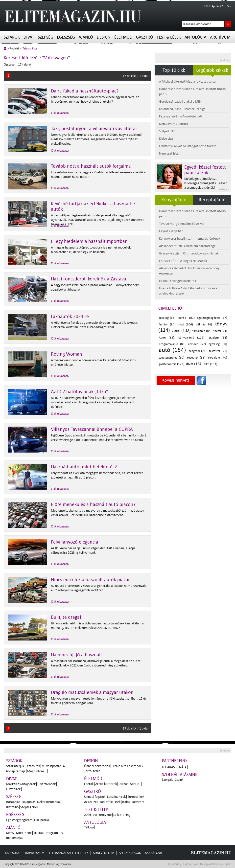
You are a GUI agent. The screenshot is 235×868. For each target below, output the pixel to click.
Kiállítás (39, 833)
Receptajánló (212, 200)
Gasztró (144, 37)
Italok (126, 802)
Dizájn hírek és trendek (127, 766)
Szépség (46, 37)
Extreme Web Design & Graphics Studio (207, 864)
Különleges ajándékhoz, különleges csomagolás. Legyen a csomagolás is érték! (206, 183)
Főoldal (14, 49)
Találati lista (30, 49)
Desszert (138, 802)
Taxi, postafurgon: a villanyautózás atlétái (94, 129)
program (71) (198, 351)
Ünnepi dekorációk (97, 766)
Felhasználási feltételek (69, 853)
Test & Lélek (169, 37)
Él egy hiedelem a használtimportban (89, 241)
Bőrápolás (13, 802)
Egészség (66, 37)
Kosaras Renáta (174, 767)
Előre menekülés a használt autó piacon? (93, 504)
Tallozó (89, 827)
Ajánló (86, 37)
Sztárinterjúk (15, 766)
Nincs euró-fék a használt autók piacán (91, 580)
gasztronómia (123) (172, 364)
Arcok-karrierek (106, 784)
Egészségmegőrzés (19, 820)
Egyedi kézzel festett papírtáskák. (205, 170)
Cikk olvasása (60, 113)
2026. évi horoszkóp (98, 815)
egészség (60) (218, 344)
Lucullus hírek (116, 797)
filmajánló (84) (202, 331)
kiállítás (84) (204, 325)
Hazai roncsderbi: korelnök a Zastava (89, 279)
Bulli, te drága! (66, 617)
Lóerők (89, 784)
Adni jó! (135, 784)
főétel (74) (220, 331)
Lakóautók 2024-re (70, 317)
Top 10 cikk (174, 70)
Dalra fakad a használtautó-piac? (85, 91)
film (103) (211, 364)
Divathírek (13, 789)
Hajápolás (29, 802)
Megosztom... (37, 771)
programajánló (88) (172, 344)
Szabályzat (154, 853)
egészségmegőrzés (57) (212, 318)
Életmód (123, 37)
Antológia (195, 37)
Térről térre (92, 771)
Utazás (123, 784)
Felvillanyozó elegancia (75, 542)
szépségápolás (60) (172, 358)
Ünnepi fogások (95, 797)
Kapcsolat (13, 853)
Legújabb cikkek (212, 70)
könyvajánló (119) (191, 338)
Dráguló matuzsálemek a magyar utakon (92, 692)
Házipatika (42, 820)
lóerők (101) (186, 318)
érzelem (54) (218, 338)
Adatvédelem (104, 853)
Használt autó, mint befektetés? (84, 467)
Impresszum (35, 853)
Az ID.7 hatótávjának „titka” (80, 392)
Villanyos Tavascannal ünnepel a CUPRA (92, 429)
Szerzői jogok (130, 853)
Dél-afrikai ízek (110, 802)
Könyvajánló (174, 200)
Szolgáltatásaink (180, 775)
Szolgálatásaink (173, 780)
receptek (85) (196, 358)
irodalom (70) (218, 358)
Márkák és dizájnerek (21, 784)
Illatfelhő (12, 807)
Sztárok (12, 37)
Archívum (220, 37)
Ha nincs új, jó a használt (77, 655)
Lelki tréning (122, 815)
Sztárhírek (33, 766)
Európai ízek (136, 797)
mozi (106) (185, 325)
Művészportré (51, 766)
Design (104, 37)
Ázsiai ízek (91, 802)
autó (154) (172, 350)
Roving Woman (67, 354)
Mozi (20, 833)
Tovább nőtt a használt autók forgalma (91, 166)
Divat (29, 37)
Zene (28, 833)
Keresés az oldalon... (228, 24)
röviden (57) (197, 344)
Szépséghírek (29, 807)
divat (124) (194, 364)
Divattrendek (47, 784)
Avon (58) (166, 338)
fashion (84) (167, 325)
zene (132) (181, 331)
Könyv (10, 833)
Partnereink (175, 761)
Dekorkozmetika (48, 802)
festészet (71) (218, 351)
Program (52, 833)
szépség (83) (167, 318)
